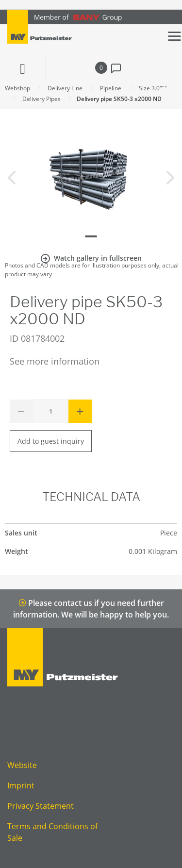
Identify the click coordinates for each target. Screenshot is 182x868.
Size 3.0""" (153, 88)
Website (22, 765)
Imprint (21, 785)
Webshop (17, 88)
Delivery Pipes (41, 99)
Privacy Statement (41, 806)
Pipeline (111, 88)
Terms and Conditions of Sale (52, 832)
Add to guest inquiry (51, 441)
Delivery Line (65, 88)
